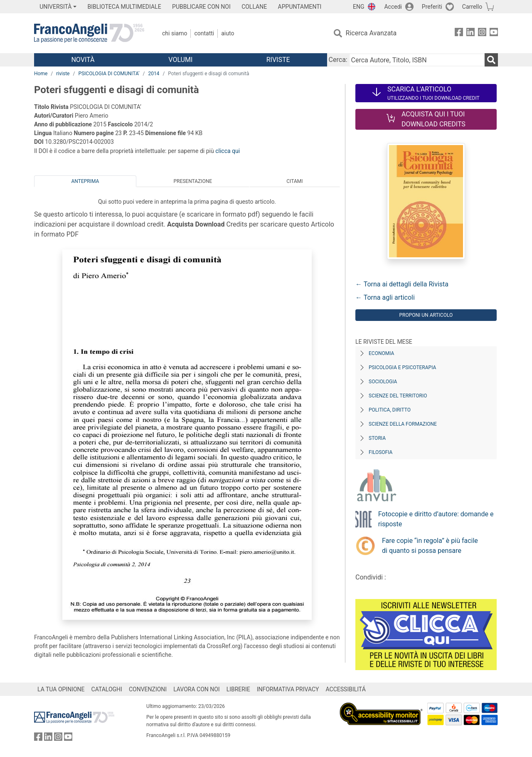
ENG (358, 7)
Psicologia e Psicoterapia (402, 367)
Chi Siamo (175, 33)
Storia (377, 438)
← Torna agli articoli (385, 297)
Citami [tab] (294, 181)
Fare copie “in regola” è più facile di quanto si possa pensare (430, 546)
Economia (381, 353)
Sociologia (383, 382)
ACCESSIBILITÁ (346, 689)
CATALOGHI (107, 689)
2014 (154, 74)
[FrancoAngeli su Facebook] (459, 33)
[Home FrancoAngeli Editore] (89, 33)
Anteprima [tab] (85, 181)
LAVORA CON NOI (197, 689)
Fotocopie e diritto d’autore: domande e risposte (436, 519)
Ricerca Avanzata (371, 33)
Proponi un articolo (426, 315)
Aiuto (228, 33)
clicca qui (228, 151)
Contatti (204, 33)
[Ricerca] (491, 60)
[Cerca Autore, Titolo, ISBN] (417, 60)
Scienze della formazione (403, 424)
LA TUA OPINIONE (61, 689)
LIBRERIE (238, 689)
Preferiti (432, 7)
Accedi (393, 7)
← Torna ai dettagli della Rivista (402, 284)
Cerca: (338, 60)
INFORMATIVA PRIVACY (288, 689)
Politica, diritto (390, 410)
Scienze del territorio (398, 396)
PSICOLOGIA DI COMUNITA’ (109, 74)
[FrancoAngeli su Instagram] (482, 33)
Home (41, 74)
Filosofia (381, 452)
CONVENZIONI (148, 689)
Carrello (472, 7)
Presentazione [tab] (193, 181)
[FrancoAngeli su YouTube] (494, 33)
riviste (63, 74)
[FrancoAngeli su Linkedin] (470, 33)
